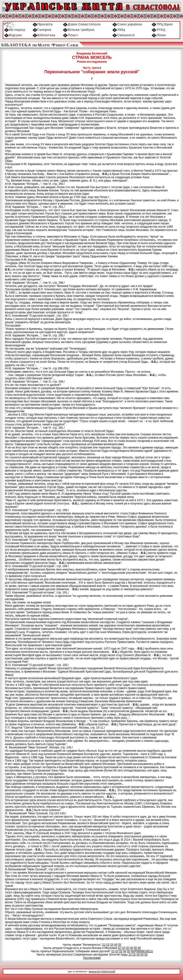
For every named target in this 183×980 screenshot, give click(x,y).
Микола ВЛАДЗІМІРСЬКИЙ (102, 972)
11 (150, 951)
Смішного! (124, 35)
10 (146, 951)
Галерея (42, 30)
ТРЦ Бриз (162, 24)
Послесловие (92, 958)
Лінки (159, 35)
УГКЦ (158, 30)
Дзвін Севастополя (82, 24)
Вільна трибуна (79, 30)
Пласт (70, 35)
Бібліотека (44, 35)
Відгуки (13, 35)
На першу (15, 30)
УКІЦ (119, 30)
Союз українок (127, 24)
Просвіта (43, 24)
